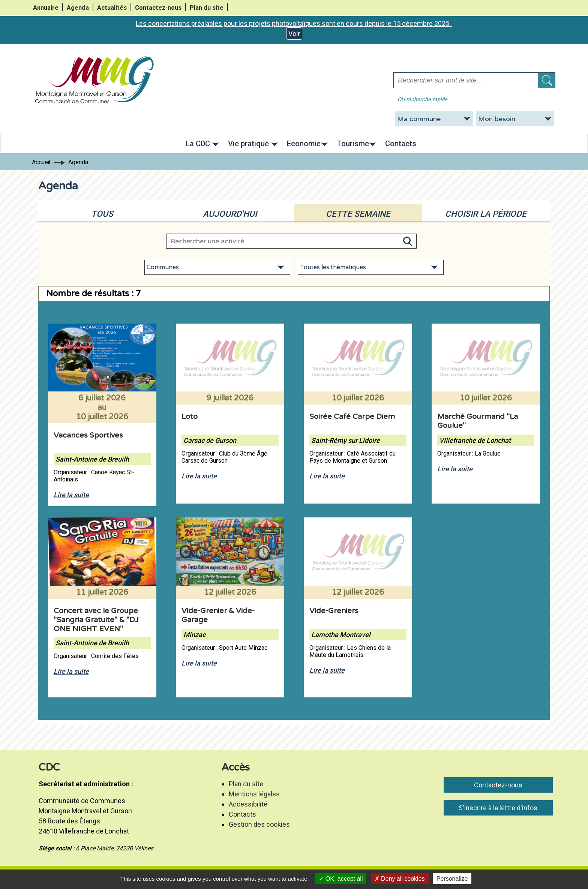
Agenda (78, 8)
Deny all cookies (400, 879)
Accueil (41, 162)
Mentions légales (254, 794)
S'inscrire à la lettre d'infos (498, 808)
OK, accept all (341, 879)
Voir (294, 34)
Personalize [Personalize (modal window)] (452, 879)
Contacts (242, 814)
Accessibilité (248, 804)
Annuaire (46, 8)
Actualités (112, 8)
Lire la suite (71, 495)
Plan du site (207, 8)
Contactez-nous (158, 8)
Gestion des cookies (259, 824)
